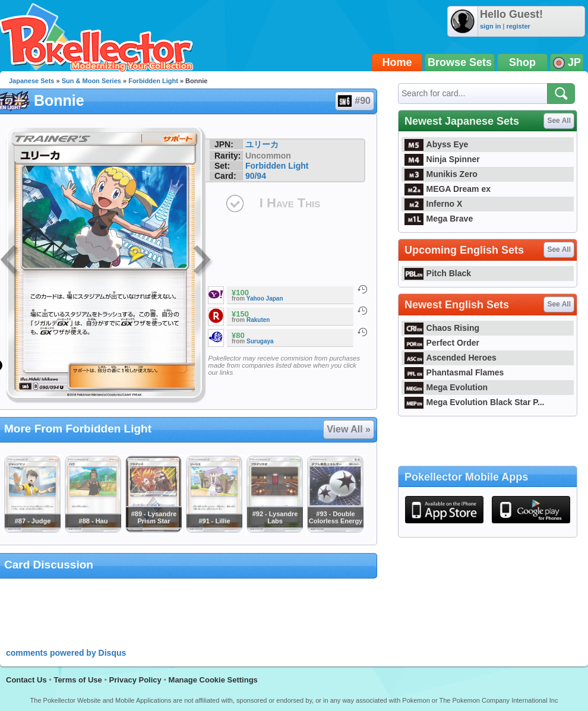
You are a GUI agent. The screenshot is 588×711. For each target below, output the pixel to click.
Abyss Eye (436, 144)
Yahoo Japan (265, 298)
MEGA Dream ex (448, 189)
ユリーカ (262, 144)
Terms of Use (78, 680)
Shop (522, 62)
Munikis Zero (441, 174)
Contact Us (26, 680)
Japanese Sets (31, 81)
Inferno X (433, 204)
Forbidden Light (153, 81)
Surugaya (260, 341)
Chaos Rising (442, 328)
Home (397, 62)
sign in (490, 26)
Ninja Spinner (442, 159)
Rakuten (258, 320)
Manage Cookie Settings (213, 680)
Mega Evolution (446, 387)
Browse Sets (460, 62)
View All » (349, 429)
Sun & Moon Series (91, 81)
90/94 (256, 176)
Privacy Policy (135, 680)
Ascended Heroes (451, 358)
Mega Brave (439, 219)
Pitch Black (438, 273)
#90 (354, 101)
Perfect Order (442, 343)
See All (559, 121)
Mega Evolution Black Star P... (475, 402)
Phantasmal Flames (454, 372)
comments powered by (66, 653)
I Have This (290, 203)
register (518, 26)
